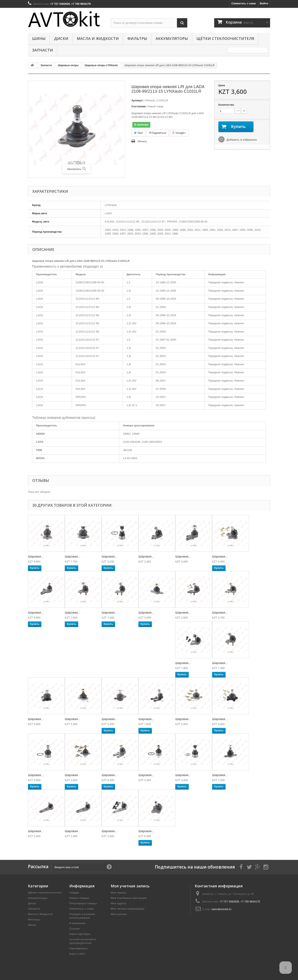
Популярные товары (83, 903)
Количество (226, 105)
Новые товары (79, 898)
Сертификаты (79, 948)
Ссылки (74, 929)
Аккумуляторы (172, 38)
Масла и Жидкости (98, 38)
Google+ (179, 133)
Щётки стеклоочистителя (225, 38)
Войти (264, 3)
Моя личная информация (128, 909)
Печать (142, 141)
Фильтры (137, 38)
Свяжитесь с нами (244, 3)
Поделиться (158, 133)
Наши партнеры (80, 934)
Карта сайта (77, 954)
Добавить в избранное (241, 140)
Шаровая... (36, 556)
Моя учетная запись (130, 886)
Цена (222, 85)
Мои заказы (118, 893)
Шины (39, 38)
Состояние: (139, 106)
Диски (61, 38)
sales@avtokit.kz (221, 909)
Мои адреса (118, 903)
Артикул (137, 100)
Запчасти (43, 50)
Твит (139, 133)
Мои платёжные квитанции (129, 898)
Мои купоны (119, 914)
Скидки (74, 893)
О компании (77, 923)
